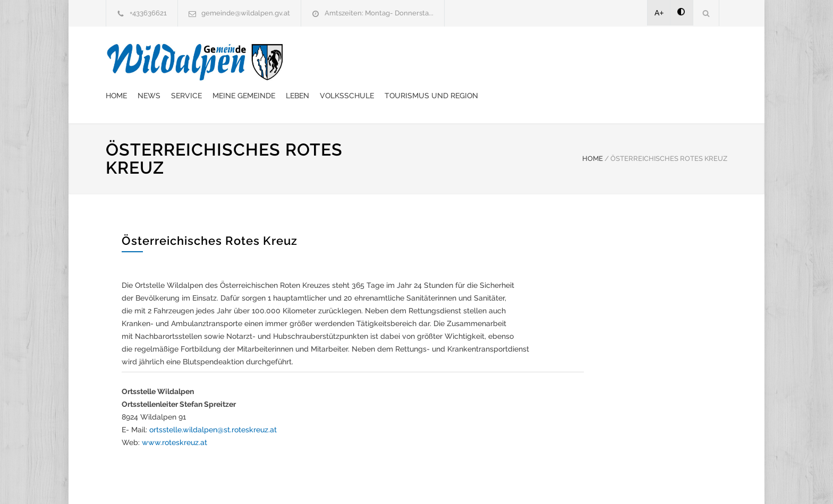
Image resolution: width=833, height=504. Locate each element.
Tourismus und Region (628, 61)
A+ (659, 13)
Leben (494, 61)
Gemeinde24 (327, 482)
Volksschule (543, 61)
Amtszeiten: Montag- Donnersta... (379, 13)
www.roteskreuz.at (175, 416)
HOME (593, 132)
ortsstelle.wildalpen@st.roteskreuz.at (213, 403)
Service (383, 61)
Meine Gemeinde (440, 61)
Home (313, 61)
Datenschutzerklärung (555, 482)
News (346, 61)
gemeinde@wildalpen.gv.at (246, 13)
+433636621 (148, 13)
